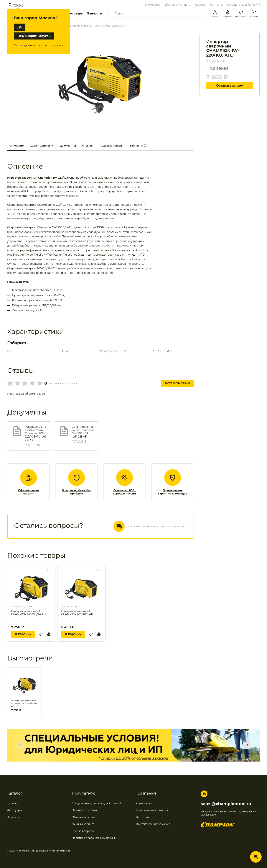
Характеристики (42, 146)
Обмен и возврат (83, 817)
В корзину (23, 634)
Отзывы (88, 146)
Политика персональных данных (94, 838)
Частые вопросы (83, 831)
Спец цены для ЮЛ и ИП (243, 5)
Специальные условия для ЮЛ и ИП (96, 803)
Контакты (216, 5)
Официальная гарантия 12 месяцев (173, 492)
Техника (13, 803)
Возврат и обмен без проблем (76, 492)
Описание (17, 146)
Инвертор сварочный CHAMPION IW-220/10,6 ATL (24, 703)
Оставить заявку (230, 86)
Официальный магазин (28, 492)
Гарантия (200, 5)
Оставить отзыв (178, 383)
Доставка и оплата (178, 5)
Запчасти (95, 13)
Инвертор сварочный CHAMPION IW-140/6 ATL (78, 613)
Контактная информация (153, 824)
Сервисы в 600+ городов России (125, 492)
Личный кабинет (83, 824)
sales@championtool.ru (226, 804)
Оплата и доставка (84, 810)
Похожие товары (111, 146)
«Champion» (23, 851)
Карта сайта (144, 817)
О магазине (144, 803)
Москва (18, 5)
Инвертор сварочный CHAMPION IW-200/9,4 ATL (29, 613)
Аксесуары (15, 810)
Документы (68, 146)
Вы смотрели (30, 658)
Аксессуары (74, 13)
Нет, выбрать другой (34, 36)
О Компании (153, 5)
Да (20, 27)
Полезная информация (152, 810)
